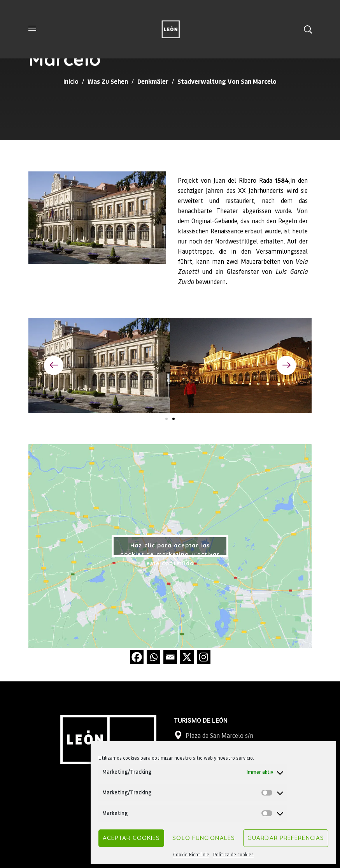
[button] (308, 29)
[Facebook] (137, 657)
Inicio (71, 81)
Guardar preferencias (286, 838)
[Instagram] (204, 657)
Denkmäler (153, 81)
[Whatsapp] (153, 657)
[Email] (170, 657)
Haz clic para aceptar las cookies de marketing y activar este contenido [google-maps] (170, 550)
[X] (187, 657)
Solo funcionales (204, 838)
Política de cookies (233, 855)
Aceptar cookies (131, 838)
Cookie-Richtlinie (191, 855)
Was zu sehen (108, 81)
